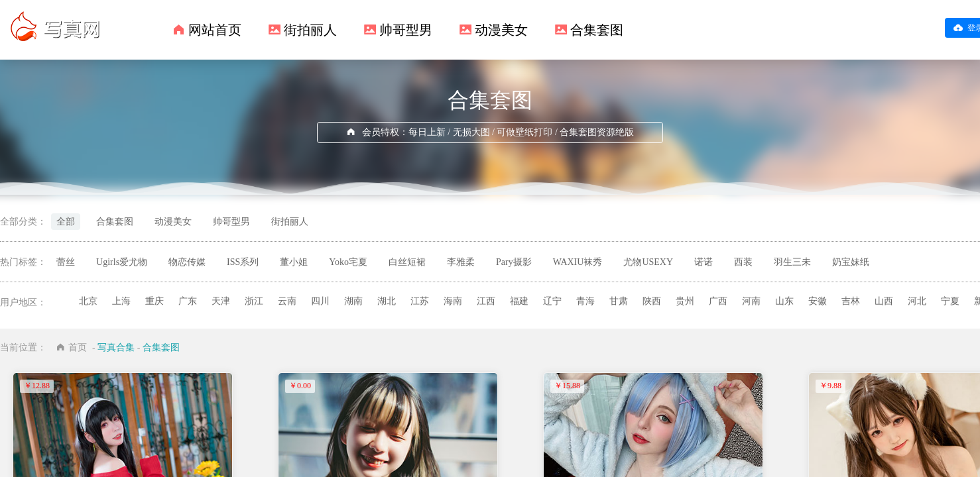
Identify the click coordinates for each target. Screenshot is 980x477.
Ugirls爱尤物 (122, 262)
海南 (453, 301)
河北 (917, 301)
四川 (320, 301)
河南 (751, 301)
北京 (88, 301)
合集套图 (597, 30)
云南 (287, 301)
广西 (718, 301)
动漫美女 (501, 30)
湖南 (353, 301)
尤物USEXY (648, 262)
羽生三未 (792, 262)
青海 (585, 301)
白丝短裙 (407, 262)
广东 (188, 301)
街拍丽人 (310, 30)
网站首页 (215, 30)
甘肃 (619, 301)
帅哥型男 (406, 30)
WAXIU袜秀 (578, 262)
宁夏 (950, 301)
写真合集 (116, 347)
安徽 (818, 301)
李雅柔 (461, 262)
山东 (784, 301)
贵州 (685, 301)
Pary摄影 (514, 262)
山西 (884, 301)
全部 (66, 222)
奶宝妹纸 (851, 262)
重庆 (154, 301)
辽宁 (552, 301)
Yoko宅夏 (348, 262)
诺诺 (704, 262)
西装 (743, 262)
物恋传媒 (187, 262)
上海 (121, 301)
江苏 (420, 301)
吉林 (851, 301)
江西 (486, 301)
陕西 (652, 301)
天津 (221, 301)
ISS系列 (243, 262)
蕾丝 (66, 262)
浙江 (254, 301)
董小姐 (294, 262)
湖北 (387, 301)
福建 (519, 301)
